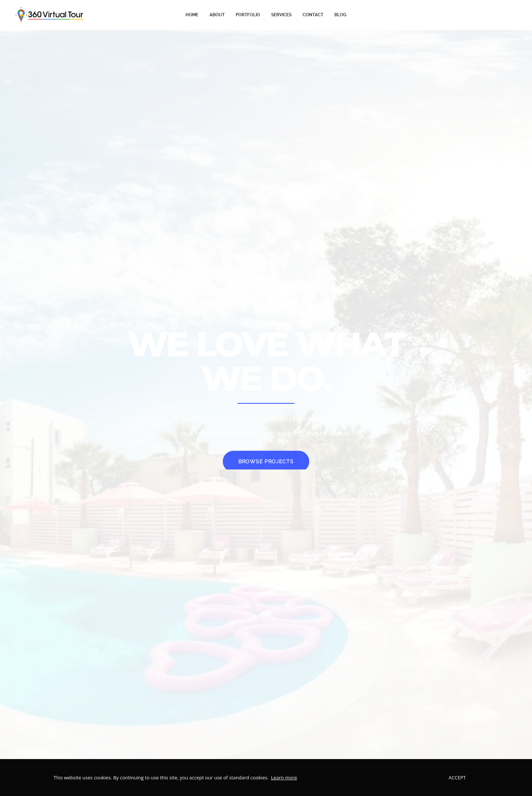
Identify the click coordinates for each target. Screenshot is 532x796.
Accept (457, 778)
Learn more (284, 778)
